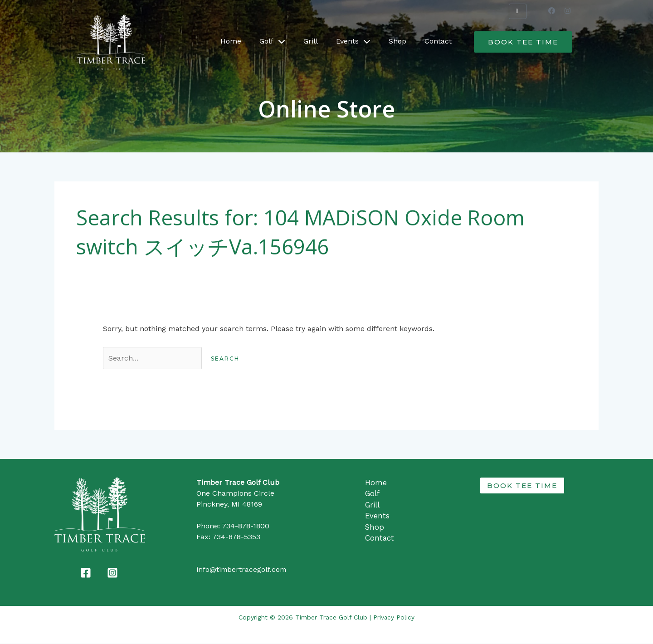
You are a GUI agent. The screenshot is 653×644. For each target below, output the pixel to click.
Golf (272, 41)
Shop (397, 41)
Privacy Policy (394, 618)
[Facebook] (86, 573)
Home (231, 41)
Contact (438, 41)
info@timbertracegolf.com (242, 570)
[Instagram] (112, 573)
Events (353, 41)
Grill (311, 41)
